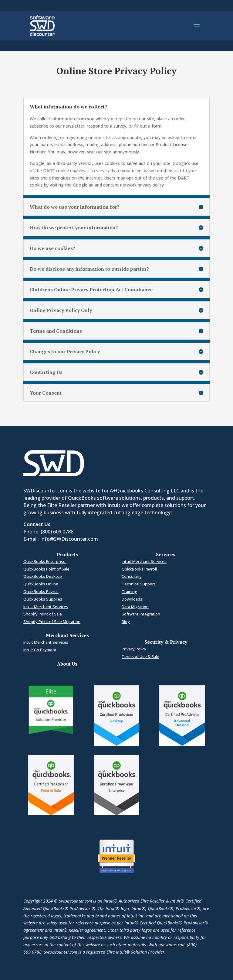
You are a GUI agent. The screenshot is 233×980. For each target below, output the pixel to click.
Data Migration (135, 607)
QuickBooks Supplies (43, 599)
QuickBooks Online (41, 584)
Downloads (132, 599)
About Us (67, 664)
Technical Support (138, 584)
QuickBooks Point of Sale (47, 569)
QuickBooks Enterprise (45, 561)
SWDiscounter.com (75, 901)
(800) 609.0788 (57, 532)
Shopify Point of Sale (43, 614)
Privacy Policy (134, 649)
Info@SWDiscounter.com (69, 539)
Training (129, 591)
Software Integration (141, 614)
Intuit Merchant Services (46, 607)
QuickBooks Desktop (43, 576)
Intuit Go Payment (40, 650)
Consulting (132, 576)
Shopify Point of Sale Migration (52, 622)
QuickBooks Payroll (41, 591)
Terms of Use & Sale (140, 656)
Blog (126, 622)
